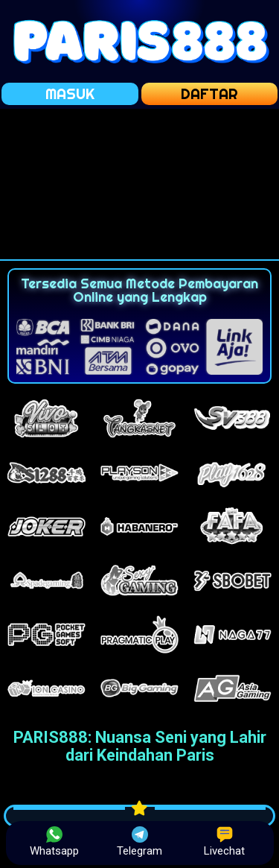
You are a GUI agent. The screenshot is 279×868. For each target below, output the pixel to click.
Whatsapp (54, 842)
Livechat (224, 842)
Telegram (139, 842)
